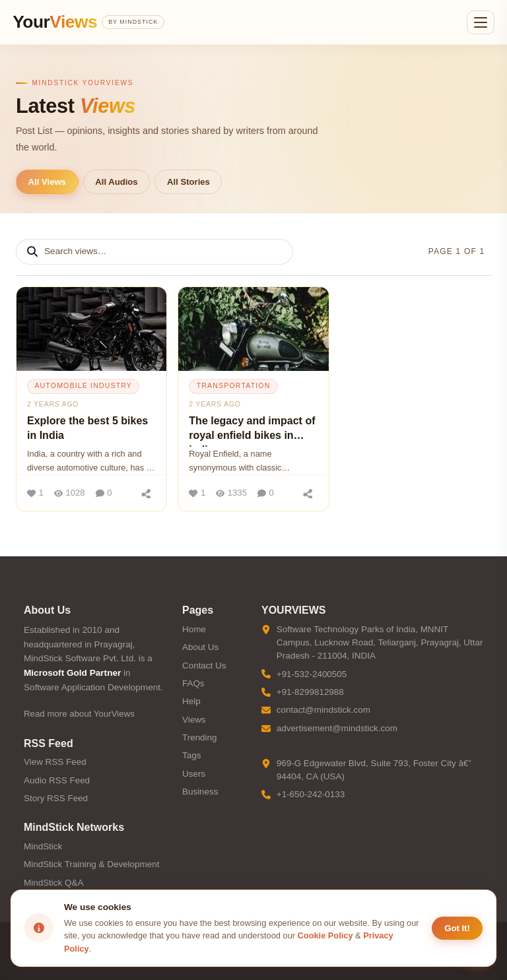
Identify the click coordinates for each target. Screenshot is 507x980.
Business (200, 792)
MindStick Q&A (53, 883)
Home (194, 629)
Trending (200, 737)
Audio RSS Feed (57, 780)
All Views (47, 182)
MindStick (43, 846)
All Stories (188, 182)
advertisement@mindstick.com (337, 728)
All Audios (116, 182)
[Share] (146, 493)
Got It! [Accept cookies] (457, 928)
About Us (200, 647)
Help (191, 701)
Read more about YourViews (79, 714)
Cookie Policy (325, 935)
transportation (234, 385)
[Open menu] (481, 22)
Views (194, 720)
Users (194, 774)
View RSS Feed (55, 762)
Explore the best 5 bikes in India (87, 428)
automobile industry (83, 385)
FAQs (193, 683)
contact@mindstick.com (323, 710)
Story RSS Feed (56, 798)
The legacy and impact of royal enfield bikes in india (252, 431)
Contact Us (204, 666)
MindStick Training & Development (91, 864)
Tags (191, 755)
